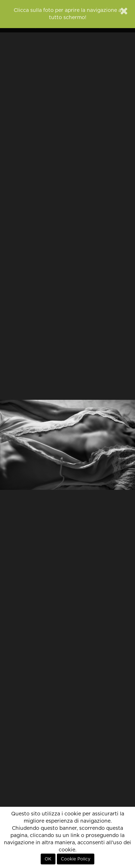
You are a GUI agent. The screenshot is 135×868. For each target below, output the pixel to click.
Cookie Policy (76, 859)
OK (48, 859)
